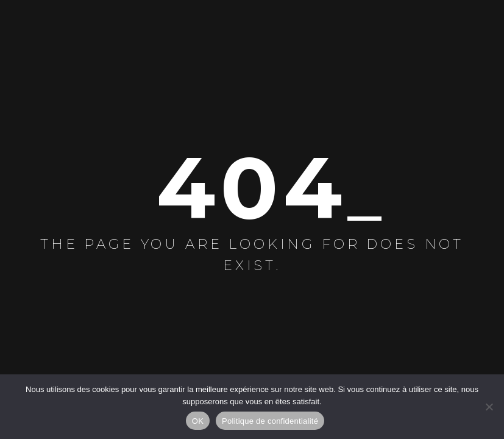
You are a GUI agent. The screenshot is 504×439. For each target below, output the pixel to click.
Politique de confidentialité (270, 421)
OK (198, 421)
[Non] (489, 407)
